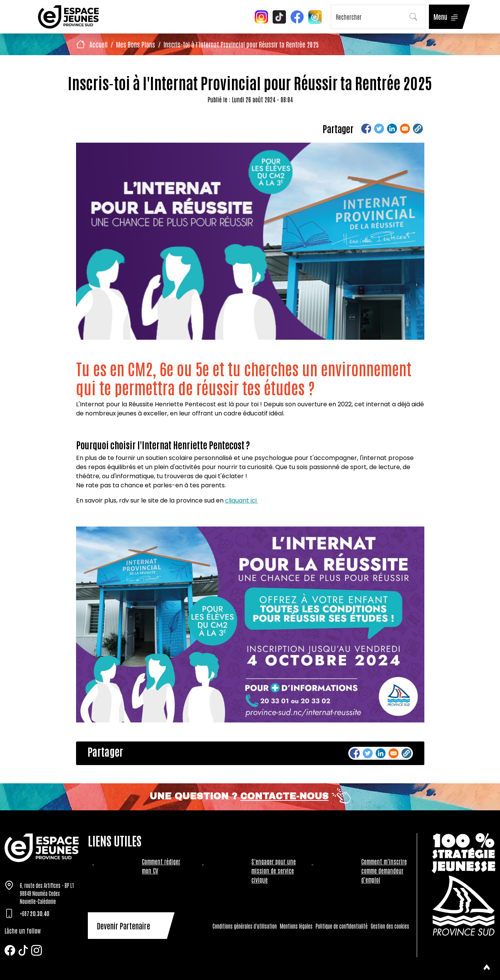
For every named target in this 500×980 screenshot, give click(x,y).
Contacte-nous (284, 796)
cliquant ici (242, 500)
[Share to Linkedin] (392, 129)
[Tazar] (42, 848)
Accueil (98, 44)
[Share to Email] (405, 129)
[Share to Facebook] (366, 129)
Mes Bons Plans (136, 44)
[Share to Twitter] (379, 129)
